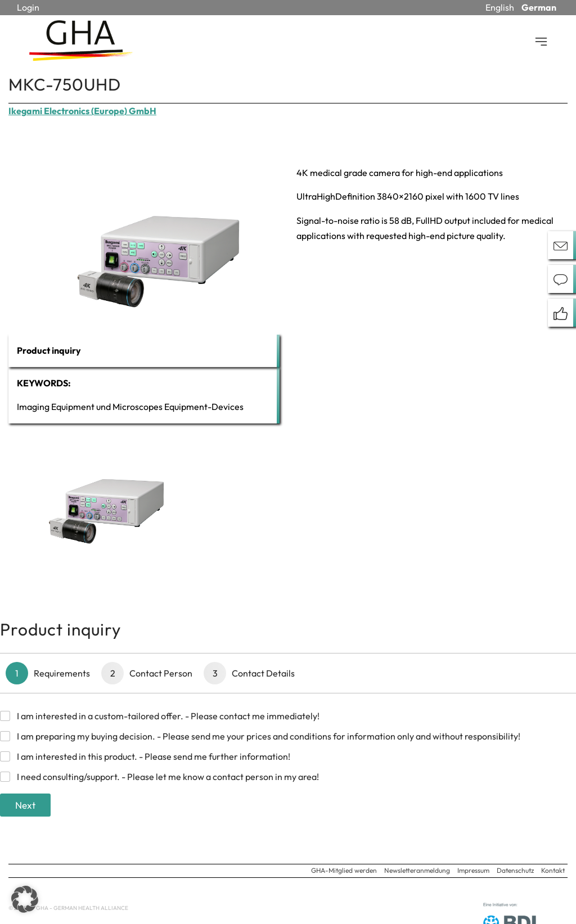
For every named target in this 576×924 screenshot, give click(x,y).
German (539, 7)
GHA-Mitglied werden (344, 870)
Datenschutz (515, 870)
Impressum (473, 870)
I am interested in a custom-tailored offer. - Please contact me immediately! (168, 716)
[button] (25, 899)
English (500, 7)
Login (28, 7)
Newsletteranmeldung (417, 870)
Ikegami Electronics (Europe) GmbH (82, 111)
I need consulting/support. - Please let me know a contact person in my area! (168, 777)
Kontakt (553, 870)
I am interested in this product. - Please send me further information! (154, 756)
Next (25, 805)
